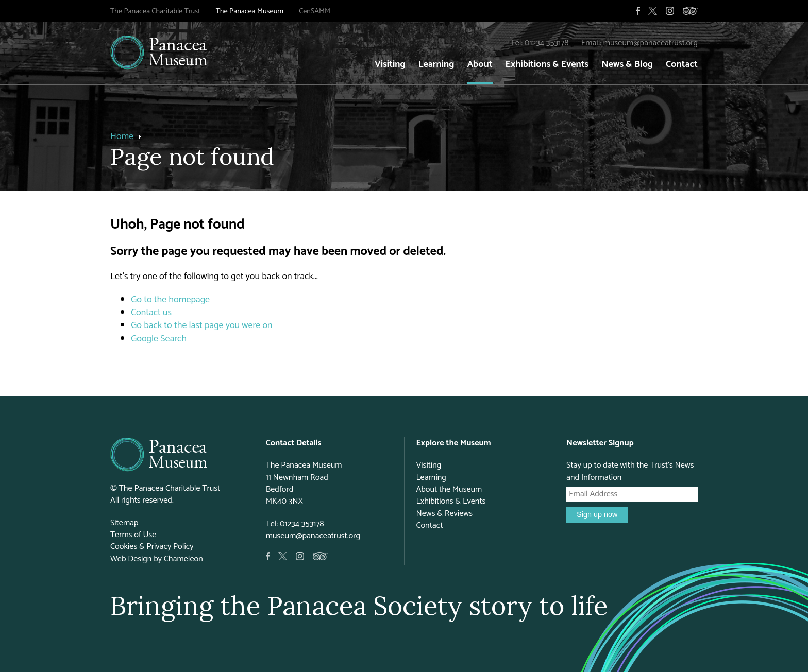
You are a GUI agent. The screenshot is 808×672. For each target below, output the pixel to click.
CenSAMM (315, 11)
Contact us (151, 313)
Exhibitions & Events (547, 64)
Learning (436, 64)
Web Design (131, 559)
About (479, 64)
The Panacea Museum (250, 11)
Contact (682, 64)
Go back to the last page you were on (202, 325)
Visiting (390, 64)
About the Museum (449, 489)
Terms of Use (133, 535)
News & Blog (627, 64)
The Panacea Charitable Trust (155, 11)
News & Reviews (444, 514)
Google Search (159, 339)
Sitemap (124, 523)
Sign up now (597, 514)
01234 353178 (547, 43)
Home (122, 136)
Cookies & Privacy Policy (152, 547)
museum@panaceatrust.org (651, 43)
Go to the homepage (170, 300)
